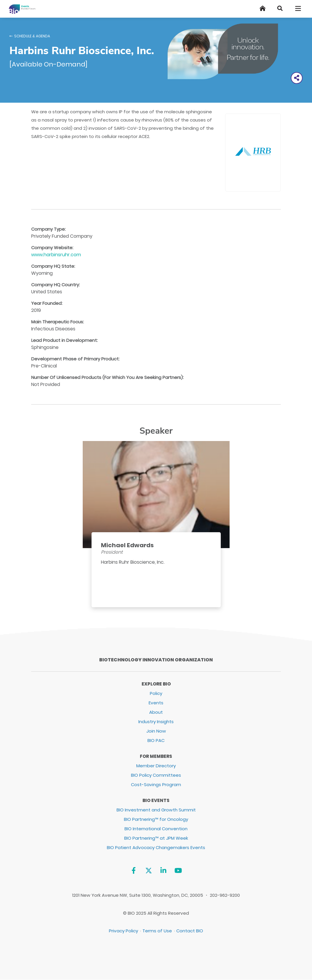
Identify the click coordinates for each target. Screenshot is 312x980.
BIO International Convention (156, 829)
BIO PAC (156, 740)
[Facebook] (133, 870)
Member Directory (156, 766)
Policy (156, 693)
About (156, 712)
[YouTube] (178, 870)
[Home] (263, 8)
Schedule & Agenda (32, 36)
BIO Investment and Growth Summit (156, 810)
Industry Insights (156, 722)
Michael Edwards (127, 545)
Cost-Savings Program (156, 785)
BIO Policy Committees (156, 775)
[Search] (280, 8)
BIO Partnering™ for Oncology (156, 819)
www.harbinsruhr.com (56, 255)
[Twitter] (148, 870)
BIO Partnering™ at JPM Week (156, 838)
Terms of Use (157, 931)
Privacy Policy (123, 931)
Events (156, 703)
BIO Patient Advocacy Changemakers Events (156, 847)
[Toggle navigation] (298, 9)
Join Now (156, 731)
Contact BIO (190, 931)
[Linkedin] (164, 870)
